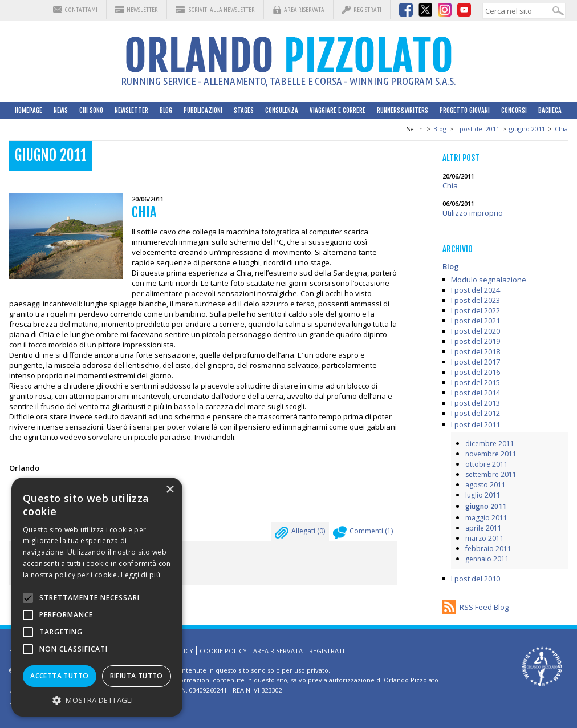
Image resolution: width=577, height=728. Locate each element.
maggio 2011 (486, 518)
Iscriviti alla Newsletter (221, 10)
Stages (244, 110)
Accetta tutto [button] (59, 676)
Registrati (367, 10)
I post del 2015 (476, 382)
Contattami (81, 10)
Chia (561, 129)
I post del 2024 (476, 290)
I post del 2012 (476, 413)
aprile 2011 (483, 528)
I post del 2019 (476, 341)
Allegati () (300, 534)
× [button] (170, 490)
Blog (166, 110)
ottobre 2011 (487, 464)
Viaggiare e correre (338, 110)
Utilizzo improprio (473, 213)
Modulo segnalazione (489, 280)
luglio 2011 (483, 495)
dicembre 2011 (490, 444)
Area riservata (304, 10)
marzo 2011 (485, 538)
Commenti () (363, 534)
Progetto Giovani (465, 110)
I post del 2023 (476, 300)
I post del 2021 (476, 321)
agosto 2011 (485, 485)
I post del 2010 (476, 579)
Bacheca (550, 110)
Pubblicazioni (203, 110)
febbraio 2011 (488, 549)
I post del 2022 (476, 310)
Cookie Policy (223, 651)
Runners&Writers (403, 110)
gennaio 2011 (487, 559)
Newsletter (142, 10)
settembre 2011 (491, 474)
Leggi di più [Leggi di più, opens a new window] (141, 575)
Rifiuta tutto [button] (137, 676)
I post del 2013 (476, 403)
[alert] (97, 597)
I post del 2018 (476, 351)
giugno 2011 (527, 129)
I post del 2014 (476, 393)
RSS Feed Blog (484, 607)
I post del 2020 (476, 331)
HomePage (29, 110)
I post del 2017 (476, 362)
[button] (97, 700)
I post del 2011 (478, 129)
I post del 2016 (476, 372)
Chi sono (91, 110)
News (61, 110)
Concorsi (514, 110)
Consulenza (282, 110)
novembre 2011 (491, 454)
